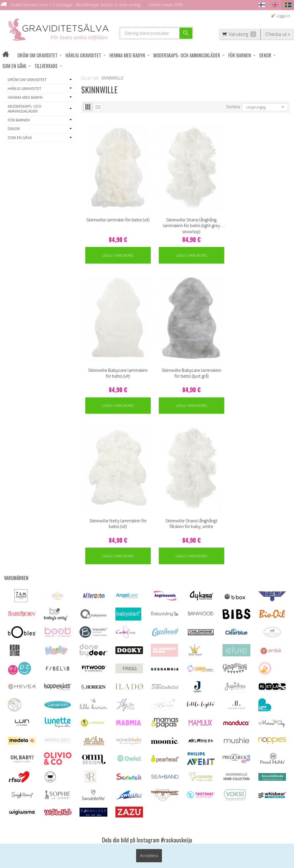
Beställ (247, 791)
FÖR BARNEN (240, 55)
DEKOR (265, 55)
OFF (85, 766)
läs (278, 776)
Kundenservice (96, 750)
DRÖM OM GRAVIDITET (37, 55)
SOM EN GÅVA (14, 66)
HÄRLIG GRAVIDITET (83, 55)
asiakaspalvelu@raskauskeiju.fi (164, 794)
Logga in (283, 16)
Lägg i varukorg (107, 225)
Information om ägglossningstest (97, 780)
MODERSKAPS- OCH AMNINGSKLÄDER (187, 55)
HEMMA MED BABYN (127, 55)
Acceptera (149, 857)
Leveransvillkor (96, 758)
